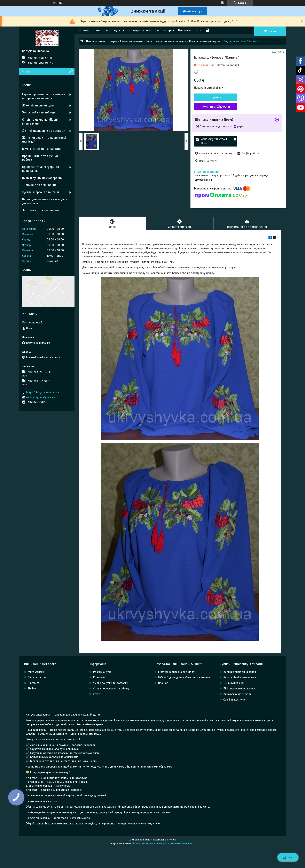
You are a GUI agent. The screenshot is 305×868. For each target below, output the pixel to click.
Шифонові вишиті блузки (205, 41)
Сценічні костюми (234, 700)
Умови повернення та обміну (111, 689)
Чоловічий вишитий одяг (40, 112)
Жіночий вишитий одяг (38, 105)
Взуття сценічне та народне (42, 149)
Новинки (184, 30)
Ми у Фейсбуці (37, 672)
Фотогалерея (164, 30)
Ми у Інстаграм (37, 677)
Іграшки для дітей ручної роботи (40, 158)
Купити (216, 97)
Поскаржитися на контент (148, 843)
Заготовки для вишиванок (41, 210)
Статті (97, 694)
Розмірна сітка (140, 30)
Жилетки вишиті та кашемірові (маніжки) (44, 140)
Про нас (163, 683)
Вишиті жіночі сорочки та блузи (166, 41)
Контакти (99, 677)
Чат (288, 857)
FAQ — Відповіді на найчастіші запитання (184, 677)
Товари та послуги (107, 30)
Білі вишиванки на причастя (241, 689)
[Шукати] (71, 71)
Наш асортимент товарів (101, 41)
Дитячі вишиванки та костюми (44, 131)
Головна (83, 30)
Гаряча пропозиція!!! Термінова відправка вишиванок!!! (44, 96)
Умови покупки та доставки (111, 683)
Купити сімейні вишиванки (240, 677)
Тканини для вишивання (39, 185)
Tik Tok (32, 689)
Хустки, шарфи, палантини (41, 192)
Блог (198, 30)
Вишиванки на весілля (237, 694)
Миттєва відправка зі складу (176, 672)
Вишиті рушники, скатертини (42, 178)
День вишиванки (234, 683)
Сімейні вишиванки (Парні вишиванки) (40, 122)
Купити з (216, 107)
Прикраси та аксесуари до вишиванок (41, 169)
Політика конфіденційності (180, 843)
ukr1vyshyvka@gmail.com (42, 397)
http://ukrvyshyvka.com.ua (43, 392)
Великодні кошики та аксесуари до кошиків (45, 201)
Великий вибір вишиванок (240, 672)
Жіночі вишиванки (131, 41)
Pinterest (34, 683)
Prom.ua (172, 840)
